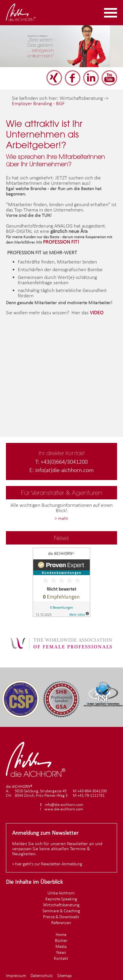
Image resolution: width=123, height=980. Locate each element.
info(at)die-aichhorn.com (64, 470)
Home (61, 934)
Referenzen (61, 923)
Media (61, 946)
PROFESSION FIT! (61, 242)
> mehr (61, 518)
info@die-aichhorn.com (64, 805)
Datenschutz (42, 975)
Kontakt (61, 958)
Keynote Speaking (61, 899)
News (61, 952)
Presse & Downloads (61, 917)
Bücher (61, 940)
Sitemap (64, 975)
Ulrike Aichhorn (61, 893)
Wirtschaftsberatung (61, 905)
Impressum (16, 975)
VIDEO (97, 313)
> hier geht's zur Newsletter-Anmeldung (47, 864)
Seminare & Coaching (61, 911)
